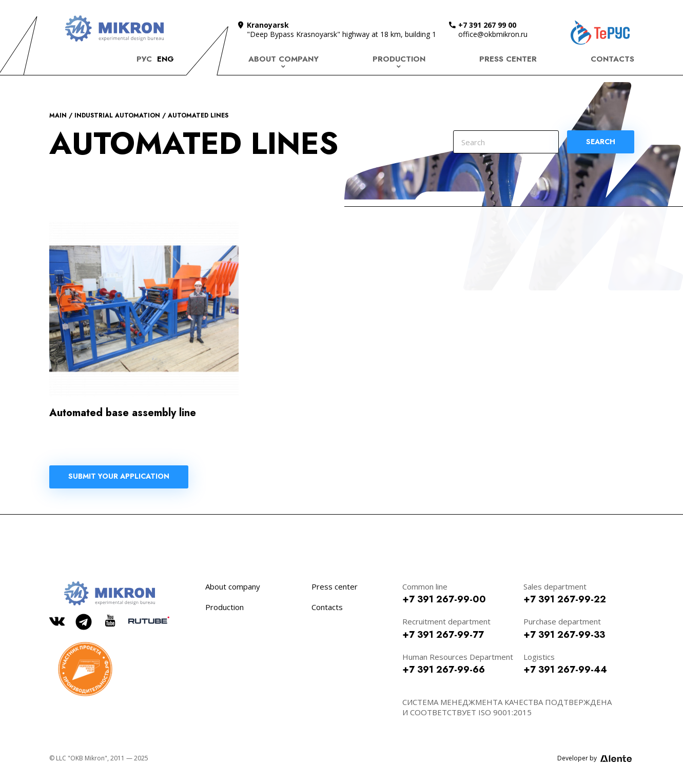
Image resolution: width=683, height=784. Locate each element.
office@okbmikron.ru (493, 34)
